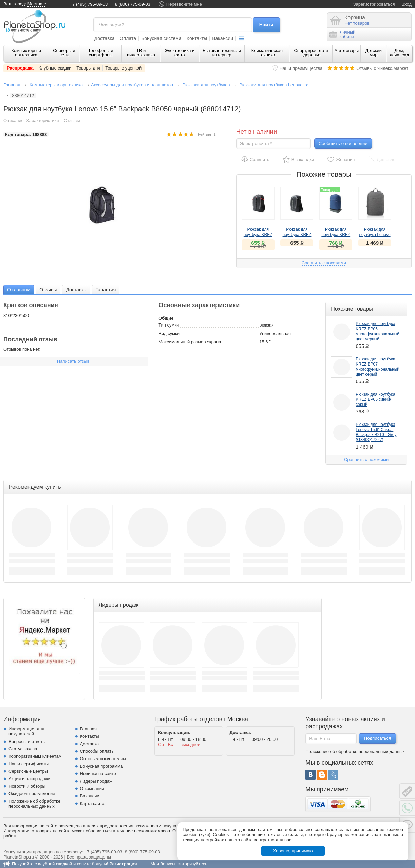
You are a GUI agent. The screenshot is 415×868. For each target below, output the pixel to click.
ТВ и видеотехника (141, 53)
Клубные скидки (55, 68)
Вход (407, 4)
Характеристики (42, 121)
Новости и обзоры (27, 786)
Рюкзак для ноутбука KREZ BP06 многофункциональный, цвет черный (378, 331)
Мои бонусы (163, 864)
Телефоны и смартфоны (100, 53)
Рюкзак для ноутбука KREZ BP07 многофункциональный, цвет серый (378, 367)
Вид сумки (169, 333)
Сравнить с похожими (324, 263)
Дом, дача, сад (399, 53)
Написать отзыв (73, 361)
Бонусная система (161, 38)
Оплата (128, 38)
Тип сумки (169, 325)
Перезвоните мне (184, 4)
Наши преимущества (301, 68)
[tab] (19, 289)
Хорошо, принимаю (293, 851)
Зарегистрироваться (374, 4)
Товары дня (88, 68)
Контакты (197, 38)
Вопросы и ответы (27, 741)
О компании (92, 788)
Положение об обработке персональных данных (34, 804)
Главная (12, 85)
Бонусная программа (102, 766)
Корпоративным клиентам (35, 756)
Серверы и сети (64, 53)
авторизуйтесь (193, 864)
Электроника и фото (180, 53)
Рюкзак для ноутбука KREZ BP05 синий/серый (375, 399)
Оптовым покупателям (103, 759)
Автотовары (347, 50)
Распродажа (20, 68)
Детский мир (374, 53)
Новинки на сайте (98, 774)
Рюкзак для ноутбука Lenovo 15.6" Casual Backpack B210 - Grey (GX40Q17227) (376, 432)
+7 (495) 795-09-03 (89, 4)
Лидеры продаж (96, 781)
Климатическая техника (267, 53)
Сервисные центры (28, 771)
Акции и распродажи (30, 779)
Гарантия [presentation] (106, 290)
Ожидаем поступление (32, 794)
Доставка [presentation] (76, 290)
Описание (14, 121)
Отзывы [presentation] (48, 290)
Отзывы (72, 121)
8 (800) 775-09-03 (133, 4)
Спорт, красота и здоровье (311, 53)
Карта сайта (92, 803)
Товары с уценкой (123, 68)
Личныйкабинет (343, 34)
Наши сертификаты (29, 764)
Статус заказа (23, 749)
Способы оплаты (97, 751)
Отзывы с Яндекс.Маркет (382, 68)
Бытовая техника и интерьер (222, 53)
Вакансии (223, 38)
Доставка (105, 38)
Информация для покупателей (26, 731)
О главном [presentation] (19, 290)
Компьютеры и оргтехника (26, 53)
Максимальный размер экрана (190, 342)
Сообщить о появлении (343, 144)
